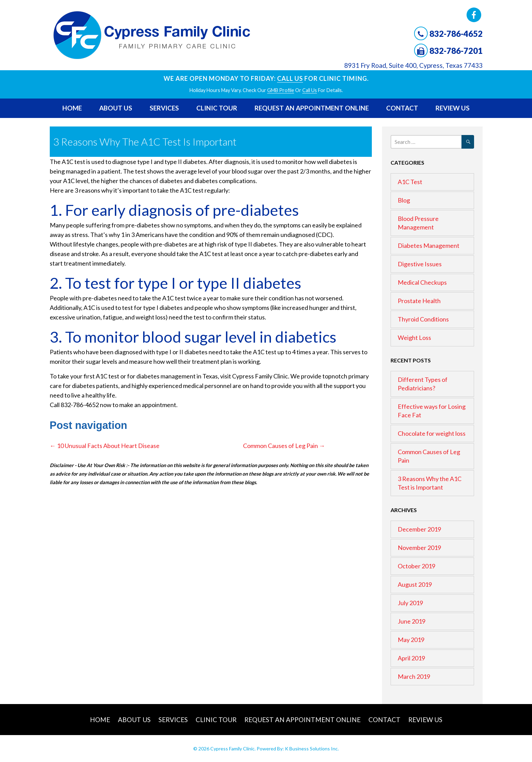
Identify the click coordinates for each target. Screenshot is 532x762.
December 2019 (419, 529)
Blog (404, 200)
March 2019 (414, 676)
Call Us (290, 78)
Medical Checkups (422, 282)
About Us (116, 108)
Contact (402, 108)
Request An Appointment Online (312, 108)
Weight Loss (414, 338)
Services (164, 108)
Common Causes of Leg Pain (284, 446)
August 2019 (415, 584)
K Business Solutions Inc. (312, 749)
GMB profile (281, 90)
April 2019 (411, 658)
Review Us (453, 108)
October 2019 (416, 566)
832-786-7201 (456, 51)
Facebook (474, 15)
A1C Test (410, 182)
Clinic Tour (217, 108)
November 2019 (419, 548)
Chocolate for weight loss (432, 433)
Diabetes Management (429, 245)
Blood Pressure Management (418, 223)
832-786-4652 (456, 34)
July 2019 (410, 603)
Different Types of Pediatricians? (423, 384)
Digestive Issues (420, 264)
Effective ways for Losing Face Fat (432, 411)
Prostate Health (419, 301)
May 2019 (411, 640)
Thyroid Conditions (423, 319)
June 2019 (412, 621)
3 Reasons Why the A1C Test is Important (430, 483)
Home (72, 108)
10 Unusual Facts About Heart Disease (105, 446)
